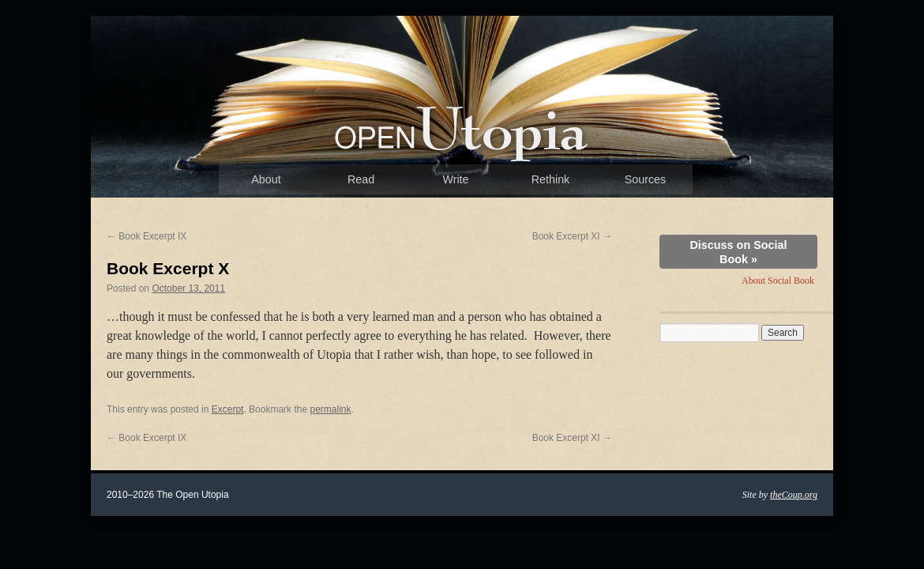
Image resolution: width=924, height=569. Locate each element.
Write (455, 179)
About (266, 179)
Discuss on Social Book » (738, 252)
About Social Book (778, 281)
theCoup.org (794, 495)
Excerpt (228, 409)
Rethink (550, 179)
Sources (645, 179)
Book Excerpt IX (146, 236)
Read (361, 179)
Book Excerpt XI (572, 236)
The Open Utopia (462, 130)
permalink (330, 409)
